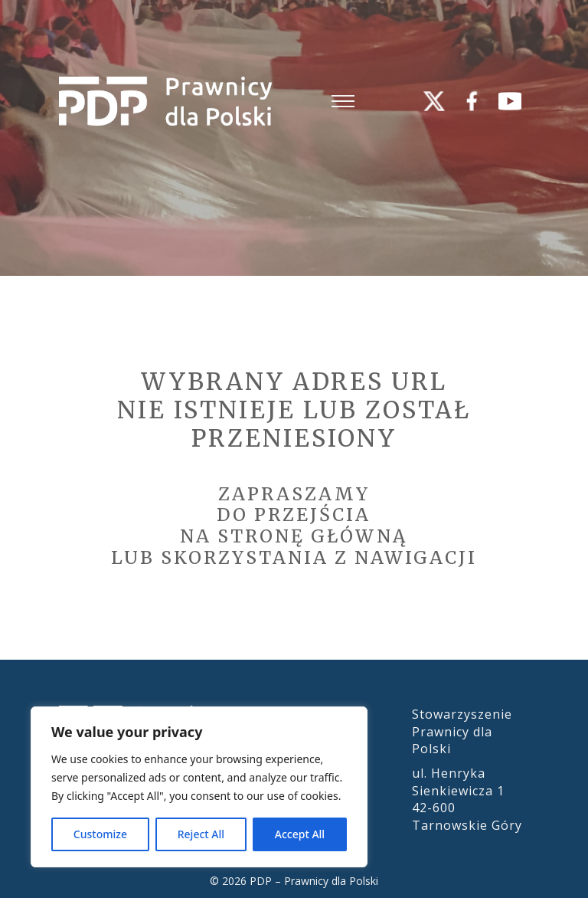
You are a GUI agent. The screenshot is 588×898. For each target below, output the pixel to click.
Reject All (201, 834)
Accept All (300, 834)
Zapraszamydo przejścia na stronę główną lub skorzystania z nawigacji (294, 526)
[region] (199, 787)
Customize (100, 834)
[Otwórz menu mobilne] (343, 101)
